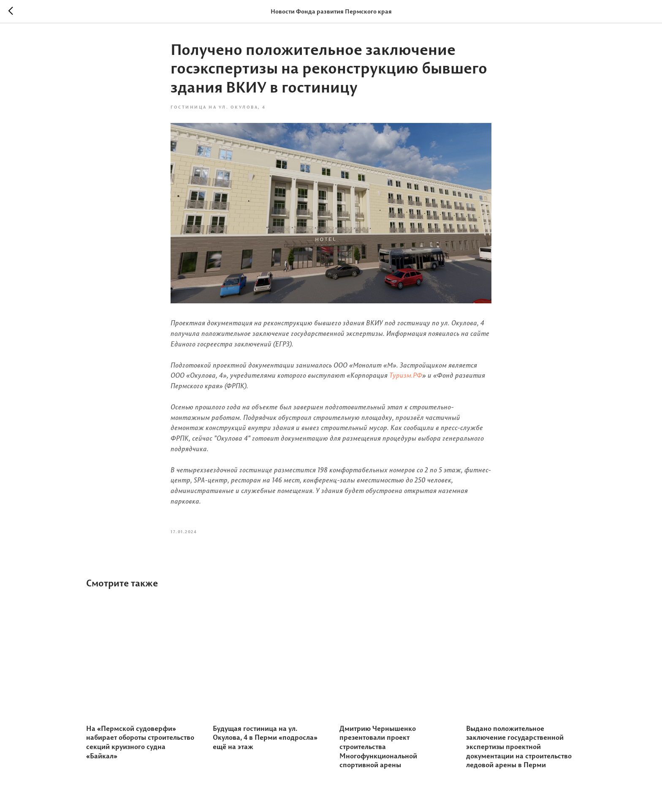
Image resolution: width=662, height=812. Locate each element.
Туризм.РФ (406, 375)
